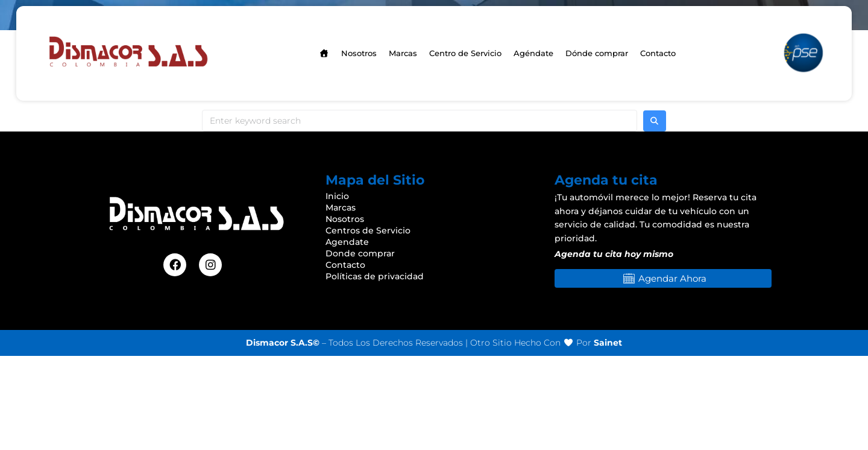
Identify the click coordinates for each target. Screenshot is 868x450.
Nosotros (345, 219)
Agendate (347, 242)
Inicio (337, 196)
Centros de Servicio (368, 230)
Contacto (345, 265)
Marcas (341, 208)
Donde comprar (360, 253)
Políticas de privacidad (375, 276)
